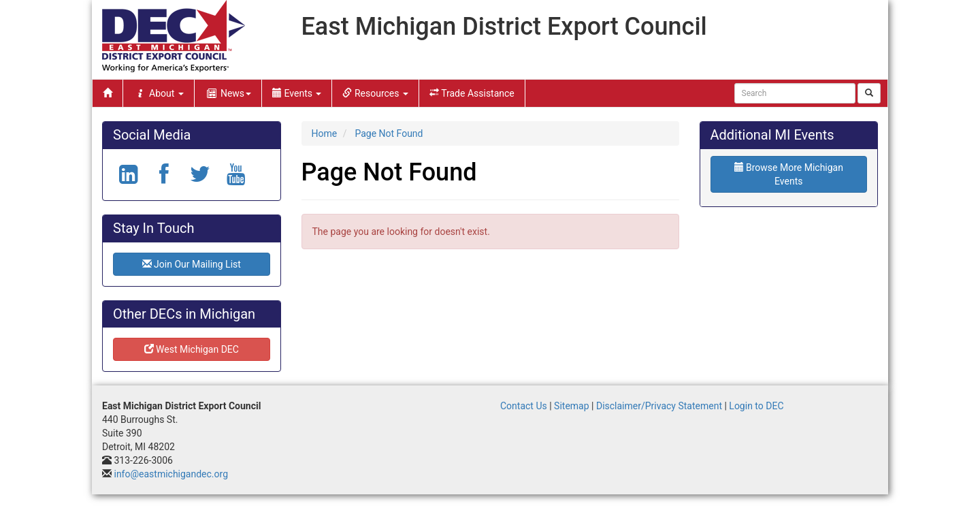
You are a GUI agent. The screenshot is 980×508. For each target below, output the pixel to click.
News (228, 93)
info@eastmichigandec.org (171, 474)
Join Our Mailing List (192, 264)
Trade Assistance (472, 93)
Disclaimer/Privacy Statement (659, 406)
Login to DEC (756, 406)
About (159, 93)
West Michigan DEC (192, 349)
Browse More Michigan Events (789, 174)
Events (297, 93)
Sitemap (571, 406)
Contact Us (524, 406)
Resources (375, 93)
